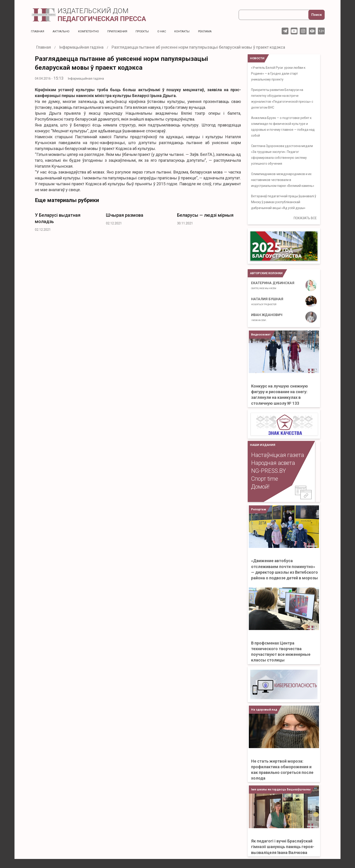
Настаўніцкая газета (278, 455)
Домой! (260, 487)
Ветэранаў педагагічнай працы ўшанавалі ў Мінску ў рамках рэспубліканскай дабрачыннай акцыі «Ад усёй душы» (284, 202)
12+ (321, 31)
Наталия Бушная (267, 301)
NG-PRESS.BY (269, 471)
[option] (67, 221)
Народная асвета (273, 463)
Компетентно (93, 31)
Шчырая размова (125, 215)
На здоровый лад (264, 710)
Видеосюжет (261, 334)
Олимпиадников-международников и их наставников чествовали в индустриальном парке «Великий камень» (283, 180)
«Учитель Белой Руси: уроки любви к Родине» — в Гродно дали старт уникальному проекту (278, 74)
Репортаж (259, 509)
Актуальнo (63, 31)
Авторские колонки (266, 273)
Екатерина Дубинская (273, 285)
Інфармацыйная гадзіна (86, 78)
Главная (38, 31)
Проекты (150, 31)
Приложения (123, 31)
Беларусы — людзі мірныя (205, 215)
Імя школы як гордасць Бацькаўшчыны (281, 789)
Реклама (216, 31)
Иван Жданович (267, 317)
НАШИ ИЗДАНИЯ (263, 445)
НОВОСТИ (257, 58)
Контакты (192, 31)
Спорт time (265, 479)
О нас (170, 31)
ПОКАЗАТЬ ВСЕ (305, 218)
